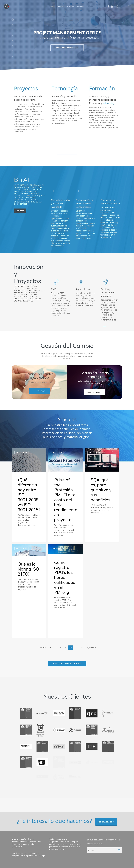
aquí (43, 856)
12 (82, 648)
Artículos (22, 452)
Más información (67, 48)
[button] (20, 212)
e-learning (109, 104)
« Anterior (42, 648)
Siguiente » (91, 648)
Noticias (57, 455)
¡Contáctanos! (106, 822)
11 (76, 648)
